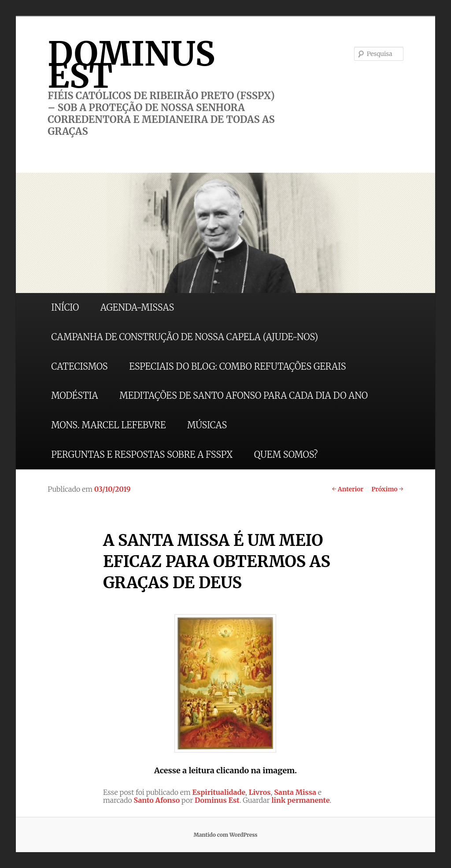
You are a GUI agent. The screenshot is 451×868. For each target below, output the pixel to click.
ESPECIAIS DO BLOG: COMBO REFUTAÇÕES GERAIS (237, 366)
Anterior (348, 489)
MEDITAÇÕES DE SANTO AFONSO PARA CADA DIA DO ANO (244, 395)
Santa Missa (295, 792)
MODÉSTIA (74, 395)
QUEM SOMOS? (286, 454)
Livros (260, 792)
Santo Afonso (157, 800)
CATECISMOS (79, 366)
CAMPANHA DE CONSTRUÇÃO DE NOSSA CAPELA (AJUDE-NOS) (185, 337)
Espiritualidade (219, 792)
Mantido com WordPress (225, 835)
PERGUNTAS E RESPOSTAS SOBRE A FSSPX (142, 454)
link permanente (300, 800)
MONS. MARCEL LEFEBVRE (108, 425)
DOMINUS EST (131, 65)
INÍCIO (65, 307)
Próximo (387, 489)
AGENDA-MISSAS (137, 307)
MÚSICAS (207, 425)
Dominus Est (217, 800)
